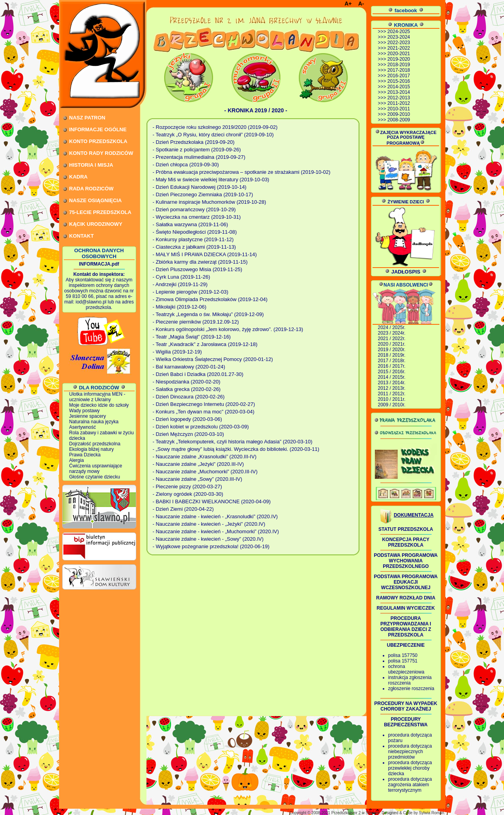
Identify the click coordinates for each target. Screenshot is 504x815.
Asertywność (83, 427)
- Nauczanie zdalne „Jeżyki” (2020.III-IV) (198, 464)
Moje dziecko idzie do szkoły (99, 405)
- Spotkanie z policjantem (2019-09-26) (197, 150)
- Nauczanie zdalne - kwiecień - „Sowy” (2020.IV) (208, 539)
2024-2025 (399, 32)
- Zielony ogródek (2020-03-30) (188, 494)
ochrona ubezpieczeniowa (406, 669)
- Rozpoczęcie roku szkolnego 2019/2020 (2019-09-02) (215, 127)
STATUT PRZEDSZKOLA (406, 529)
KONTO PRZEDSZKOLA (98, 141)
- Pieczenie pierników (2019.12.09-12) (196, 322)
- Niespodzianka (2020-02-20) (187, 382)
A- (361, 4)
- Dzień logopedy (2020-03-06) (187, 419)
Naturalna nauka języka (94, 422)
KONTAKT (82, 236)
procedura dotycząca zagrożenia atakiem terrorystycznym (410, 785)
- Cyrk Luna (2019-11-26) (182, 277)
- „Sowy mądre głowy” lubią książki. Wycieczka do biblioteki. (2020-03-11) (236, 449)
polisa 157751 (403, 661)
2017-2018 (399, 70)
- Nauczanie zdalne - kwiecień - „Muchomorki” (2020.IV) (216, 531)
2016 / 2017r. (392, 366)
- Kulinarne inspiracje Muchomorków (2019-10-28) (209, 202)
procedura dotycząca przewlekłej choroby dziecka (410, 768)
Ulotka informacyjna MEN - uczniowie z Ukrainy (97, 397)
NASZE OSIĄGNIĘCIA (96, 200)
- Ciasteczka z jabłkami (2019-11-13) (195, 247)
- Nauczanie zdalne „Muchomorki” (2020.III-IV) (205, 472)
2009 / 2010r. (392, 405)
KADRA (79, 177)
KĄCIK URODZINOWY (96, 224)
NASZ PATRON (87, 118)
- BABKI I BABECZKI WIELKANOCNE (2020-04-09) (212, 501)
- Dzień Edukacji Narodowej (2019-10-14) (200, 187)
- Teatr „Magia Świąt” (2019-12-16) (192, 337)
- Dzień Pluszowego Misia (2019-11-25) (198, 269)
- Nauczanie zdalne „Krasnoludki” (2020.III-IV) (205, 457)
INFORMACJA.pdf (99, 264)
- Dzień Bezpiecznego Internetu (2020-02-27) (204, 404)
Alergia (77, 460)
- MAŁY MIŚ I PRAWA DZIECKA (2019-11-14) (205, 254)
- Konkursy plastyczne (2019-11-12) (193, 239)
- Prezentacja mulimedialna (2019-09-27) (199, 157)
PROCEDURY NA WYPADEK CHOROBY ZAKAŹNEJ (406, 706)
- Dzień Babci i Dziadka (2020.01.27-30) (198, 374)
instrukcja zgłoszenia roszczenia (410, 680)
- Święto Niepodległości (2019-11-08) (195, 232)
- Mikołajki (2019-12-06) (180, 307)
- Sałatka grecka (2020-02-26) (187, 389)
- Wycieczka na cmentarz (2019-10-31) (197, 217)
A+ (348, 4)
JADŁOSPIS (406, 272)
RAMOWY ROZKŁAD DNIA (406, 598)
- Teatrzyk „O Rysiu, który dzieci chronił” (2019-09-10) (213, 135)
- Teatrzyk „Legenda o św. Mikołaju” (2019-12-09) (208, 314)
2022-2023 (399, 43)
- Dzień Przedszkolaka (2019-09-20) (194, 142)
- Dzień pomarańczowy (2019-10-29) (194, 209)
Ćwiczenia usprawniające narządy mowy (96, 469)
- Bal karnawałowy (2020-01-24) (189, 367)
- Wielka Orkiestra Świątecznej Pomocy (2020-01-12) (213, 359)
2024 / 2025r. (392, 327)
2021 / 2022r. (392, 339)
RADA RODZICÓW (92, 189)
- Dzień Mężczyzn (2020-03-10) (188, 434)
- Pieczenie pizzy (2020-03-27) (187, 487)
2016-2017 (399, 76)
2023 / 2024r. (392, 333)
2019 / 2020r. (392, 350)
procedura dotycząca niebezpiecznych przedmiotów (410, 752)
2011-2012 (399, 103)
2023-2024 (399, 37)
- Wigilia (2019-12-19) (177, 352)
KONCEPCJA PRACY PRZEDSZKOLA (406, 542)
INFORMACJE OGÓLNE (98, 129)
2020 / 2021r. (392, 344)
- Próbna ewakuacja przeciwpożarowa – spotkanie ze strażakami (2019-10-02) (242, 172)
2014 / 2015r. (392, 377)
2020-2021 (399, 54)
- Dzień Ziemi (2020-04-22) (183, 509)
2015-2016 (399, 81)
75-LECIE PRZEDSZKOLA (100, 212)
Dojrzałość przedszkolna (95, 444)
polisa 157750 (403, 655)
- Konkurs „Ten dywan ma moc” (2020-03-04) (204, 412)
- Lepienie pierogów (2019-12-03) (191, 292)
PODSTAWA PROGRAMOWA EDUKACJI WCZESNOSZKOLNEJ (406, 582)
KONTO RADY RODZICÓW (101, 153)
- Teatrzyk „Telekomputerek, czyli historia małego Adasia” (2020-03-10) (233, 442)
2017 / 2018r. (392, 361)
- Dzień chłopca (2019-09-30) (186, 165)
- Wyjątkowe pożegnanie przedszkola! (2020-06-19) (211, 546)
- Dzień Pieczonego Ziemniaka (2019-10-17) (203, 194)
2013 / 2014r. (392, 383)
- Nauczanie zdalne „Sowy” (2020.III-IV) (198, 479)
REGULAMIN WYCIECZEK (406, 608)
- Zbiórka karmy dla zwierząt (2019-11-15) (200, 262)
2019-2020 (399, 59)
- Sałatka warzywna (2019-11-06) (190, 224)
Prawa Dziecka (85, 455)
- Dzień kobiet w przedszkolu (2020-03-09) (201, 427)
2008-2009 (399, 120)
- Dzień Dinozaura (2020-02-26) (189, 397)
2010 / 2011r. (392, 399)
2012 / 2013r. (392, 388)
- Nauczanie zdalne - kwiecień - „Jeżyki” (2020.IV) (209, 524)
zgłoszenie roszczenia (411, 688)
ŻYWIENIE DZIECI (406, 202)
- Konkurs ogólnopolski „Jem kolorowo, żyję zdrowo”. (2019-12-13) (228, 329)
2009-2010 (399, 114)
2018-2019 (399, 65)
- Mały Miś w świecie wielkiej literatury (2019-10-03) (211, 180)
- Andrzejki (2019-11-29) (180, 284)
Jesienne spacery (88, 416)
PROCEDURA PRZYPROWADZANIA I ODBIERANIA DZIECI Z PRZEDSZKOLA (406, 627)
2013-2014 (399, 92)
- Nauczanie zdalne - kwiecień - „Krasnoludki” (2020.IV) (215, 516)
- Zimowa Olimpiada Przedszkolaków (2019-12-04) (210, 299)
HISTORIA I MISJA (91, 165)
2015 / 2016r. (392, 372)
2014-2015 (399, 87)
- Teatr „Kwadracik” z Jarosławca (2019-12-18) (205, 344)
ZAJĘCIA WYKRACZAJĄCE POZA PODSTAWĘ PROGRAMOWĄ (406, 138)
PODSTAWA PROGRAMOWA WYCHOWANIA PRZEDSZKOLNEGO (406, 561)
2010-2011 (399, 109)
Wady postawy (85, 411)
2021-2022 (399, 48)
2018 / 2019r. (392, 355)
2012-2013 (399, 98)
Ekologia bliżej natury (92, 449)
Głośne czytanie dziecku (95, 477)
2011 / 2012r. (392, 394)
